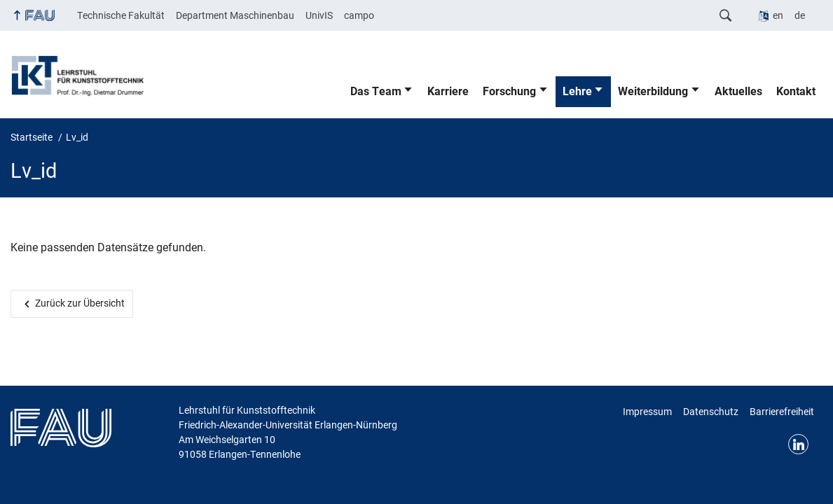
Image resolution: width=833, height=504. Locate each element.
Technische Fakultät (121, 15)
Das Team (376, 91)
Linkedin (798, 444)
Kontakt (796, 91)
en (778, 15)
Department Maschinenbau (235, 15)
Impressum (647, 412)
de (800, 15)
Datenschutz (711, 412)
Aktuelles (738, 91)
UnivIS (319, 15)
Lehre (577, 91)
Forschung (509, 91)
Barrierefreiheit (782, 412)
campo (359, 15)
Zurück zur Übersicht (80, 303)
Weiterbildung (653, 91)
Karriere (448, 91)
